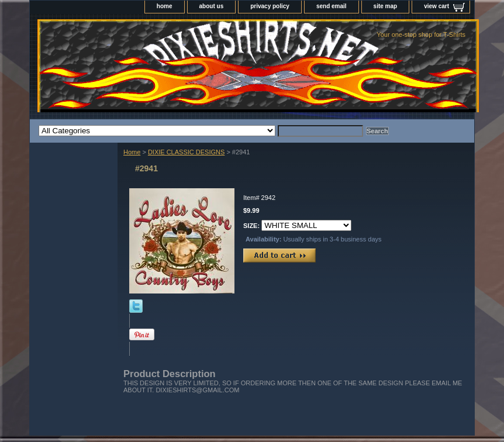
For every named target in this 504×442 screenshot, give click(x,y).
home (165, 6)
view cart (436, 6)
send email (332, 6)
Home (132, 152)
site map (386, 6)
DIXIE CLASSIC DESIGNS (186, 152)
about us (212, 6)
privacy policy (270, 6)
